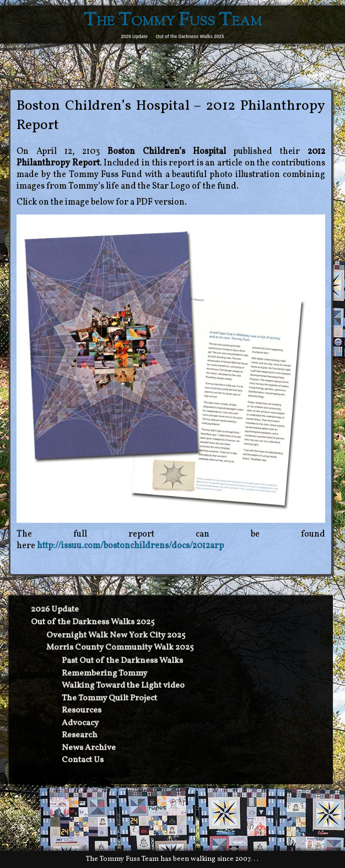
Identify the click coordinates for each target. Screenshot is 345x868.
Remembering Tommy (104, 674)
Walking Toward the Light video (123, 686)
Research (80, 735)
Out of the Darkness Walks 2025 (190, 37)
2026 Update (134, 37)
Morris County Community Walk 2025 (120, 648)
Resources (82, 711)
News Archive (89, 748)
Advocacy (80, 723)
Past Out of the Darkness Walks (122, 661)
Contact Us (83, 760)
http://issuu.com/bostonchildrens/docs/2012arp (130, 546)
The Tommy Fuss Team (173, 21)
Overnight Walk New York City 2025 (116, 636)
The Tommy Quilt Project (109, 698)
